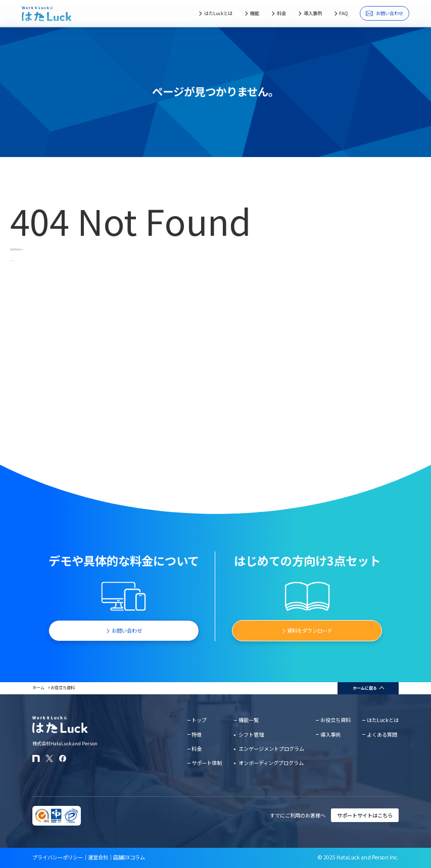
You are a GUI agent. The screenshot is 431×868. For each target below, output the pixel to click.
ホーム (38, 687)
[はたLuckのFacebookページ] (63, 758)
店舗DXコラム (129, 857)
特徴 (197, 734)
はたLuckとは (218, 13)
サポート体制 (207, 763)
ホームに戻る (365, 688)
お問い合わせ (384, 13)
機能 (255, 13)
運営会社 (98, 857)
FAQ (343, 13)
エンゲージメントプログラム (271, 749)
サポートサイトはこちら (365, 815)
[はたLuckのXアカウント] (50, 759)
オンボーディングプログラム (271, 763)
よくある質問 (382, 734)
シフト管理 (251, 734)
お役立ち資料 (63, 687)
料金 (281, 13)
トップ (199, 720)
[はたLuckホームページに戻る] (47, 14)
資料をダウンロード (310, 630)
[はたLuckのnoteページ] (36, 758)
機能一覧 (249, 720)
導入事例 (313, 13)
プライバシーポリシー (58, 857)
